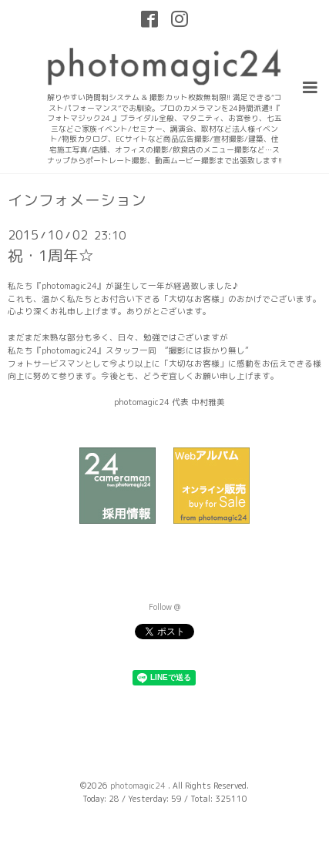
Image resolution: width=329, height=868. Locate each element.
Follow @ (164, 607)
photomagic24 (139, 786)
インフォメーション (77, 200)
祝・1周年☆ (51, 255)
